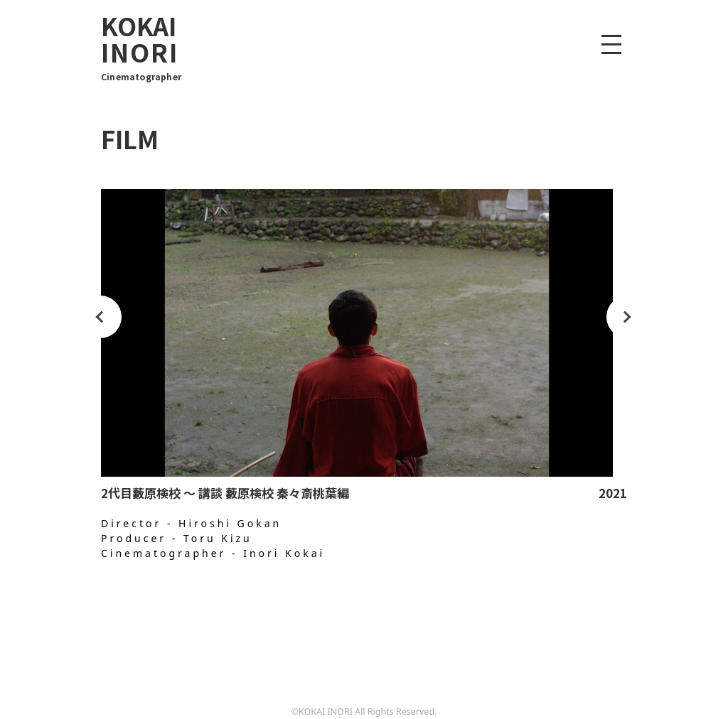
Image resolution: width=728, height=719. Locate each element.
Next (628, 317)
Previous (100, 317)
